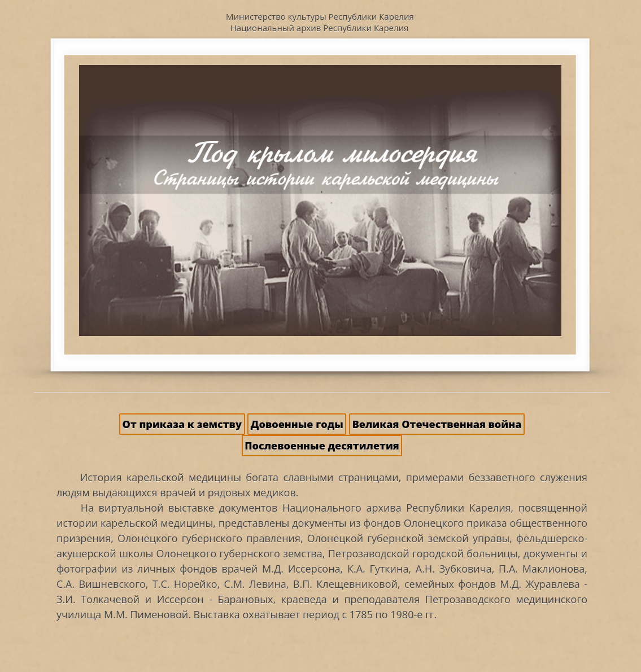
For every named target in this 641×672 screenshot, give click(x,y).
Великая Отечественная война (437, 424)
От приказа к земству (182, 424)
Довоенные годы (297, 424)
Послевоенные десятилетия (322, 446)
